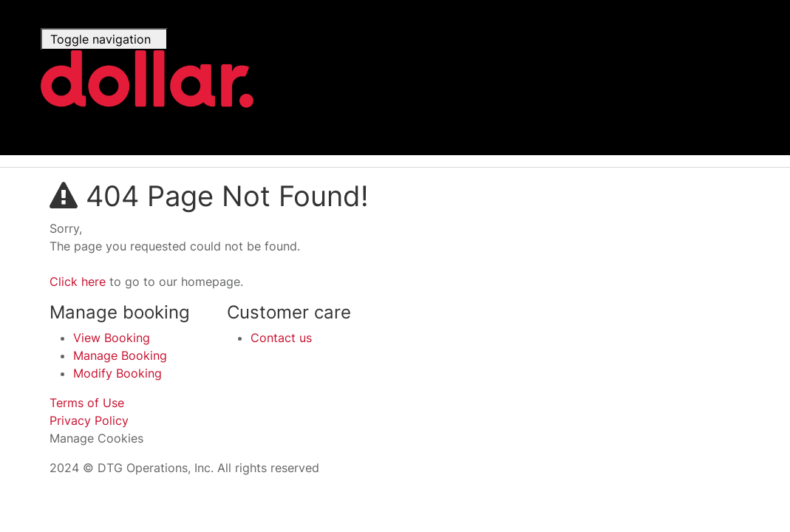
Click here (78, 282)
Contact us (281, 338)
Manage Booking (120, 355)
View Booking (112, 338)
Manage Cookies (96, 438)
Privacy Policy (89, 420)
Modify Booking (118, 373)
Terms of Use (87, 403)
